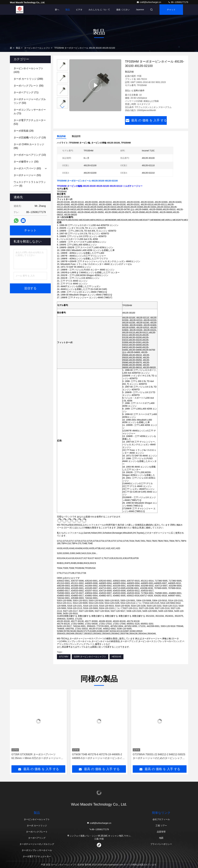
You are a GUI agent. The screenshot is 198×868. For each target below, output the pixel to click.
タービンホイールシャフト (37, 48)
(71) (26, 92)
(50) (30, 101)
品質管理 (161, 832)
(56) (29, 86)
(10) (30, 155)
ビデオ (79, 10)
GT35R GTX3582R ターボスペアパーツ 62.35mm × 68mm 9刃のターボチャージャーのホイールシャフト (37, 757)
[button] (62, 107)
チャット (171, 10)
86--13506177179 (178, 2)
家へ (57, 10)
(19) (30, 138)
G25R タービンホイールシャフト (90, 657)
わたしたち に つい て (99, 10)
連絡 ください (123, 10)
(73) (30, 112)
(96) (29, 146)
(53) (30, 122)
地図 (161, 838)
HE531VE (116, 657)
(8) (30, 184)
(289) (28, 79)
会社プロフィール (161, 819)
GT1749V (64, 657)
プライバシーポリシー (161, 844)
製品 (68, 10)
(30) (26, 162)
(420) (28, 70)
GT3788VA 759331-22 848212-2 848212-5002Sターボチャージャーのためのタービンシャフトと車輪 (159, 757)
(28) (24, 131)
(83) (27, 168)
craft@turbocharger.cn (149, 2)
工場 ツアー (161, 826)
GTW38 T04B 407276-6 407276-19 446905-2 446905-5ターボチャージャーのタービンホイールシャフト (98, 757)
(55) (27, 175)
